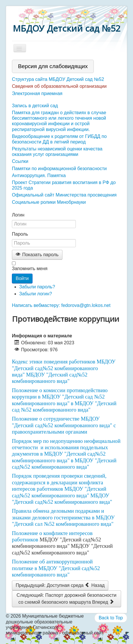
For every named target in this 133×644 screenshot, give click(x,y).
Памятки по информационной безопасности (59, 169)
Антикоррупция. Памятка (39, 175)
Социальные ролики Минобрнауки (49, 202)
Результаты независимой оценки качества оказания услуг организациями (57, 152)
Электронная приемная (37, 93)
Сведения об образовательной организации (59, 86)
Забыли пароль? (37, 287)
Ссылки (20, 161)
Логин (18, 215)
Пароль (20, 234)
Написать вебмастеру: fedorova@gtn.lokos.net (61, 305)
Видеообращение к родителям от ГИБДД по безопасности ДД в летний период (59, 139)
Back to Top (111, 618)
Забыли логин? (36, 294)
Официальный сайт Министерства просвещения (64, 195)
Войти (22, 278)
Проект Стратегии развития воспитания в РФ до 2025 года (64, 185)
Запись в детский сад (35, 106)
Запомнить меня (30, 269)
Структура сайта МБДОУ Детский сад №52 (58, 79)
